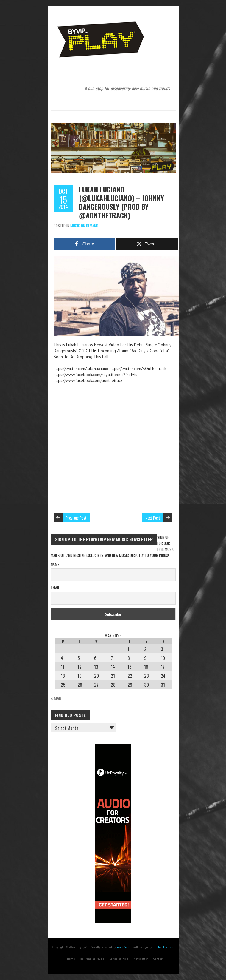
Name (55, 564)
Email (55, 587)
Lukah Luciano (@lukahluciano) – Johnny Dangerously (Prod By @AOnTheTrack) (121, 202)
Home (71, 959)
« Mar (56, 698)
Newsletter (141, 959)
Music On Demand (84, 226)
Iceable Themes (163, 947)
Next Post (153, 518)
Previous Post (76, 518)
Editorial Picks (119, 959)
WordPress (123, 947)
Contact (158, 959)
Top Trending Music (92, 959)
